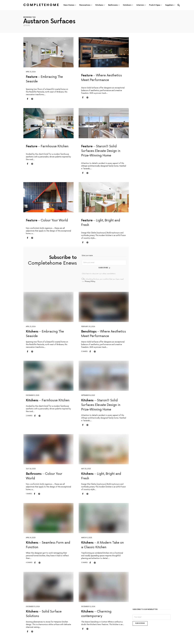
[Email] (152, 617)
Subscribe (104, 267)
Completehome (41, 5)
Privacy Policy (90, 281)
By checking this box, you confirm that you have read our (103, 279)
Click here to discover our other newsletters (99, 273)
